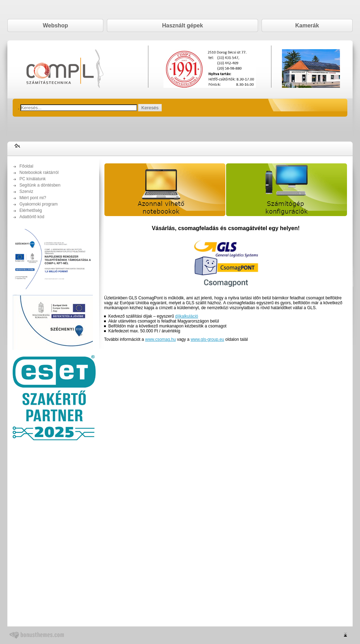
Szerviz (26, 191)
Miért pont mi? (33, 198)
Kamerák (307, 25)
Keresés (150, 108)
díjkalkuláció (187, 316)
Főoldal (26, 166)
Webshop (56, 25)
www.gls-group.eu (207, 339)
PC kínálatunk (33, 179)
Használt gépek (182, 25)
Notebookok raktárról (39, 173)
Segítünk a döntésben (40, 185)
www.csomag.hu (160, 339)
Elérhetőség (31, 210)
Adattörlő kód (32, 217)
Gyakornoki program (38, 204)
